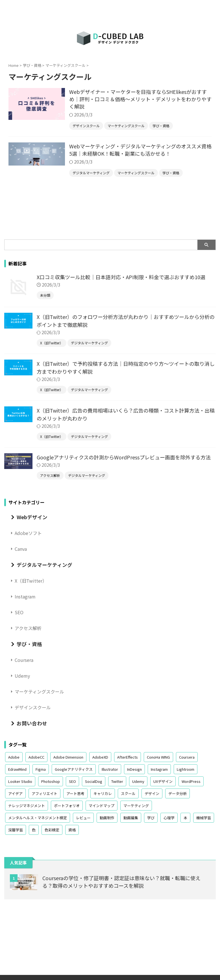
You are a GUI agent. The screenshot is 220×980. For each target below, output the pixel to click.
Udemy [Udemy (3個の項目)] (138, 781)
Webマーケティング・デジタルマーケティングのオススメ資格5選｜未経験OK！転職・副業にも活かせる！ (140, 150)
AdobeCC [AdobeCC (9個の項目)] (36, 757)
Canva (21, 549)
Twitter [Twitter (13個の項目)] (117, 781)
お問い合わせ (32, 723)
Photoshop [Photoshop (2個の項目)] (51, 781)
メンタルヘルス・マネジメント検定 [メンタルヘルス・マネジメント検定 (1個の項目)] (38, 818)
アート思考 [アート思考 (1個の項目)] (75, 793)
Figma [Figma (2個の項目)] (41, 769)
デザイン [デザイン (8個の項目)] (152, 793)
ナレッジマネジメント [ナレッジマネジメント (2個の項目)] (27, 806)
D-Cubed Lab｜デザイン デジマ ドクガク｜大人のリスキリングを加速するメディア (110, 955)
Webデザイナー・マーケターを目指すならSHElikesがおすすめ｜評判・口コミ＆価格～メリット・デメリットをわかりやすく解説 (140, 99)
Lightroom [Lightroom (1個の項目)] (186, 769)
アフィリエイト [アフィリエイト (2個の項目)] (44, 793)
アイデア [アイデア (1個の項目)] (15, 793)
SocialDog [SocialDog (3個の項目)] (94, 781)
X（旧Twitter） (31, 581)
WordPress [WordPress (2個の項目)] (191, 781)
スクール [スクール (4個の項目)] (128, 793)
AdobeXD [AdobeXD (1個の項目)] (100, 757)
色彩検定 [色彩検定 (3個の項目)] (52, 830)
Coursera (24, 660)
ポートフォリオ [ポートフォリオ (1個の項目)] (67, 806)
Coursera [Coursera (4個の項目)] (187, 757)
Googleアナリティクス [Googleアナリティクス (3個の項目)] (74, 769)
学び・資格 (29, 644)
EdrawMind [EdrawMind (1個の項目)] (17, 769)
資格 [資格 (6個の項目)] (72, 830)
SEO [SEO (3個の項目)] (72, 781)
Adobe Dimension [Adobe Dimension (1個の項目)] (68, 757)
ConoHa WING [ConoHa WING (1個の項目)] (158, 757)
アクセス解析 (28, 628)
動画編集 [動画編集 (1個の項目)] (131, 818)
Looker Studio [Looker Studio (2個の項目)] (20, 781)
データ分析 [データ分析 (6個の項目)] (177, 793)
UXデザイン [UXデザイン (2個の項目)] (163, 781)
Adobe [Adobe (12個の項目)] (14, 757)
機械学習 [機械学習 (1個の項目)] (204, 818)
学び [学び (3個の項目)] (151, 818)
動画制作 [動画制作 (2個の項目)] (107, 818)
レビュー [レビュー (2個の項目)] (83, 818)
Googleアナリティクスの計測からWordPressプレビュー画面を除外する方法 (124, 457)
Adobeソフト (28, 533)
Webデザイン (32, 517)
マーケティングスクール (39, 691)
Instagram (25, 596)
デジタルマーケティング (44, 565)
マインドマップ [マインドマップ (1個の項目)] (102, 806)
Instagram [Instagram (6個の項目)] (159, 769)
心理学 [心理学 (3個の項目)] (169, 818)
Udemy (22, 676)
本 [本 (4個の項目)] (185, 818)
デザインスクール (33, 707)
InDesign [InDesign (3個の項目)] (134, 769)
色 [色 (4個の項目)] (34, 830)
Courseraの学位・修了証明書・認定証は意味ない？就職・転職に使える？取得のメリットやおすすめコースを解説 (121, 882)
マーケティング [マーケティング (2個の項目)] (136, 806)
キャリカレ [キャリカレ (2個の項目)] (103, 793)
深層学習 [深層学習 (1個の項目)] (16, 830)
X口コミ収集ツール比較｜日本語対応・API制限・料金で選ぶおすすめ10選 (121, 277)
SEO (19, 612)
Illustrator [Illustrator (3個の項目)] (110, 769)
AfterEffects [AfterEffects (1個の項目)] (128, 757)
